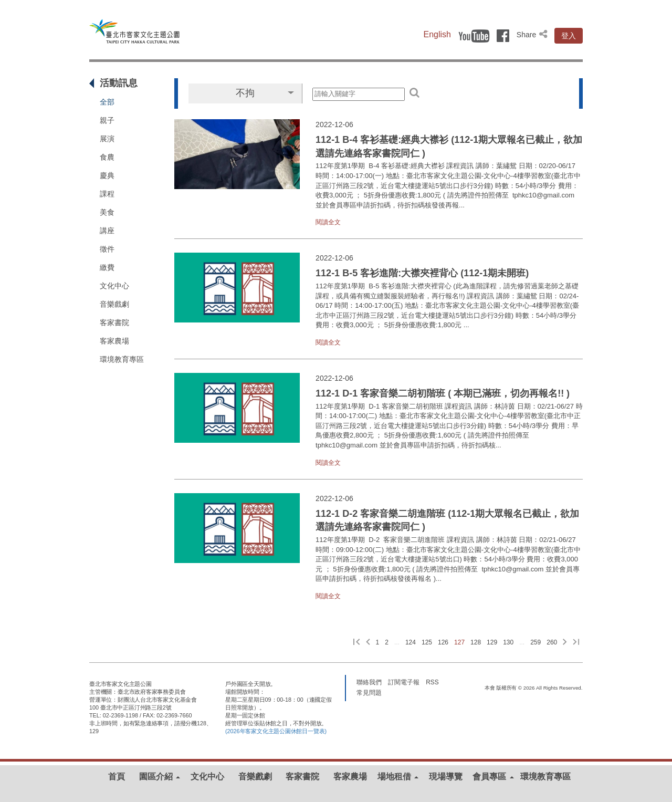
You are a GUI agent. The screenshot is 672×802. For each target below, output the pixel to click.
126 (443, 642)
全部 (107, 102)
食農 (107, 157)
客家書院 (114, 322)
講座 (107, 231)
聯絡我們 (369, 682)
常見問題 (369, 692)
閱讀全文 (328, 222)
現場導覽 (446, 777)
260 (552, 642)
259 (535, 642)
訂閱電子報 (404, 682)
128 (476, 642)
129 (492, 642)
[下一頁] (565, 643)
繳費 (107, 267)
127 (459, 642)
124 (411, 642)
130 (508, 642)
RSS (432, 682)
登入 (569, 36)
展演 (107, 139)
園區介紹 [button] (160, 777)
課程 (107, 194)
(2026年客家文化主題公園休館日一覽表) (276, 731)
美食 (107, 212)
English (437, 34)
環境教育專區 (122, 359)
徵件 (107, 249)
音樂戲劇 (114, 304)
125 (427, 642)
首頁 (117, 777)
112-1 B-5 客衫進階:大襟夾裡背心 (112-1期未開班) (422, 273)
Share (533, 35)
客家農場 (114, 341)
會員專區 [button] (493, 777)
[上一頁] (368, 643)
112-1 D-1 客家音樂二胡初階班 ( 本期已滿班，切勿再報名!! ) (443, 393)
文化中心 (114, 286)
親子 (107, 120)
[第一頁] (357, 643)
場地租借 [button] (398, 777)
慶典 (107, 175)
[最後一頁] (576, 643)
